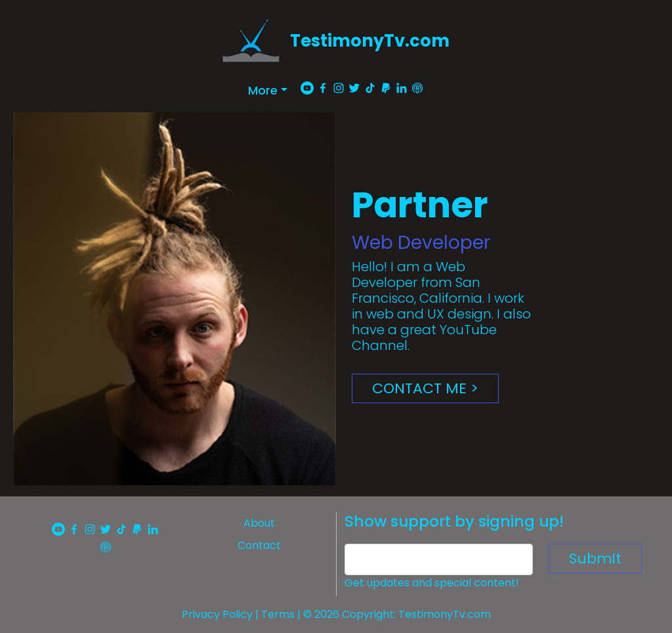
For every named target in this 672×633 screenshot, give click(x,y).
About (259, 523)
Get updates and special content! (432, 583)
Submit (595, 558)
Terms (278, 614)
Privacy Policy (217, 614)
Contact (259, 545)
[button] (268, 90)
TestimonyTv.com (370, 41)
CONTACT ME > (425, 388)
